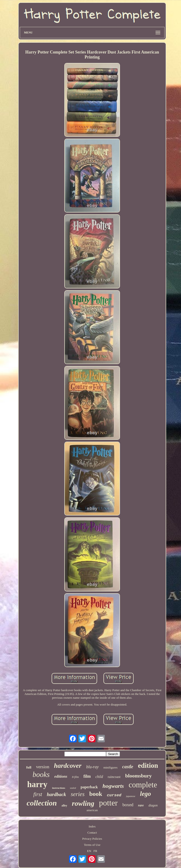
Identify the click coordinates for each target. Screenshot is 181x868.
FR (95, 851)
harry (37, 784)
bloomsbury (138, 776)
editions (61, 776)
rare (141, 805)
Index (92, 826)
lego (146, 794)
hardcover (68, 766)
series (78, 794)
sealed (73, 788)
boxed (128, 805)
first (38, 794)
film (87, 776)
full (29, 767)
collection (42, 803)
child (99, 777)
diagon (153, 805)
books (41, 775)
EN (89, 851)
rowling (83, 803)
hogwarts (113, 786)
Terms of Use (92, 845)
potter (108, 803)
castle (128, 767)
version (43, 767)
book (96, 794)
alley (64, 806)
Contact (92, 833)
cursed (114, 795)
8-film (75, 777)
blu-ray (93, 767)
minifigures (111, 767)
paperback (89, 787)
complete (143, 785)
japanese (131, 796)
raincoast (114, 777)
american (92, 810)
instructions (59, 788)
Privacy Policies (92, 839)
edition (148, 765)
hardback (57, 794)
